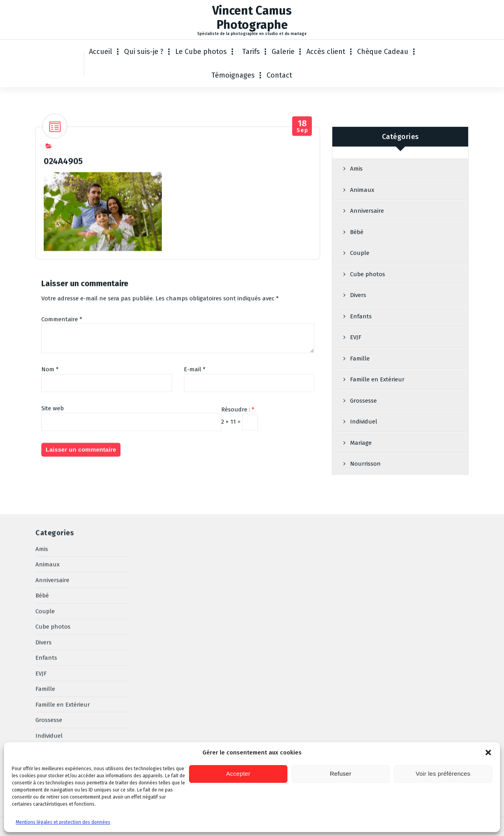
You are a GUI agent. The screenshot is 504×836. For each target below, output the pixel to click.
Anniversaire (367, 234)
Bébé (357, 255)
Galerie (283, 52)
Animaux (362, 213)
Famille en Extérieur (377, 402)
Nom (50, 392)
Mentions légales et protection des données (63, 822)
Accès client (326, 52)
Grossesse (49, 604)
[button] (488, 752)
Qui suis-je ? (144, 52)
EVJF (356, 360)
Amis (356, 191)
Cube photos (368, 297)
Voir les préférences (443, 774)
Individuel (49, 619)
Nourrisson (51, 650)
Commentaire (62, 342)
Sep (302, 149)
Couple (360, 276)
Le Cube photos (201, 52)
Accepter (238, 774)
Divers (358, 318)
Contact (279, 75)
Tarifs (251, 52)
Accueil (101, 52)
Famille (360, 381)
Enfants (361, 339)
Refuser (341, 774)
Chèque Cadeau (383, 52)
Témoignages (233, 75)
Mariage (46, 635)
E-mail (195, 392)
